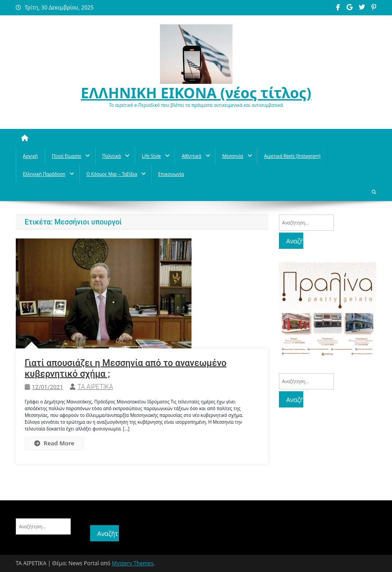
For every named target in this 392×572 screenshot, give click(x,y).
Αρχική (30, 156)
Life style (151, 156)
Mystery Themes (133, 563)
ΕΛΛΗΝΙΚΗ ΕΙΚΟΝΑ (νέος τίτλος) (196, 93)
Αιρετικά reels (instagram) (292, 156)
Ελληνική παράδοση (44, 174)
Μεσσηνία (232, 156)
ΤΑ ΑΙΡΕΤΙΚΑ (95, 387)
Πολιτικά (112, 156)
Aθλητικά (191, 156)
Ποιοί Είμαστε (66, 156)
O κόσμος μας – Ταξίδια (112, 174)
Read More (54, 443)
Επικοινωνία (171, 174)
